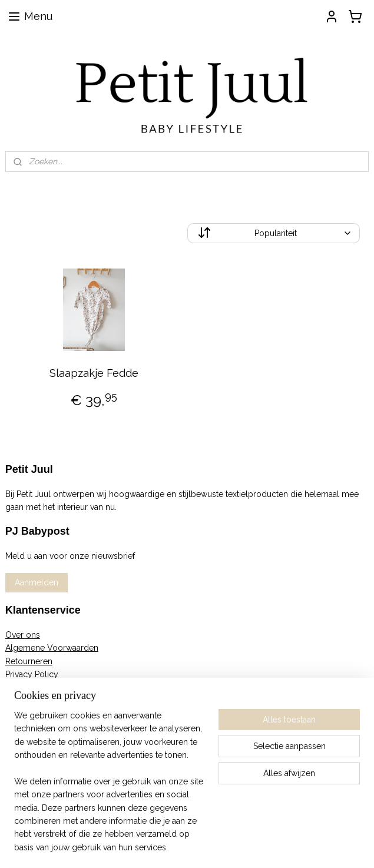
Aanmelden (37, 582)
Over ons (23, 635)
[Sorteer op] (274, 233)
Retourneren (29, 661)
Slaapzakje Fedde (94, 373)
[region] (109, 789)
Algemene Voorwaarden (52, 648)
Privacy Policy (32, 674)
